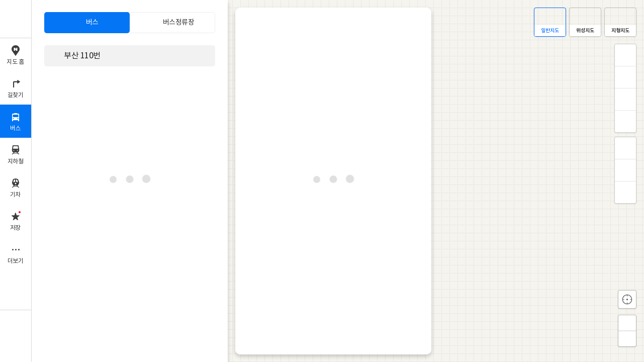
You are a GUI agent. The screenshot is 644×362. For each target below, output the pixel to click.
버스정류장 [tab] (179, 23)
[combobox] (123, 56)
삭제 (206, 56)
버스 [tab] (92, 23)
